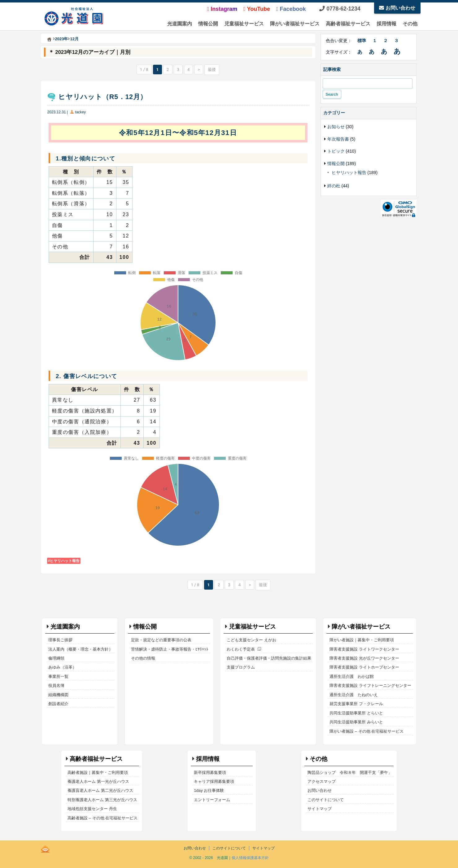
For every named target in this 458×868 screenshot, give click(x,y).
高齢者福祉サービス (348, 24)
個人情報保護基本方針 (250, 858)
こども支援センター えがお (251, 640)
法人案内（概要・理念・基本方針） (81, 649)
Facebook (291, 9)
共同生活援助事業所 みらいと (356, 722)
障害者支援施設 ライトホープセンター (364, 667)
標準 (362, 41)
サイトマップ (320, 809)
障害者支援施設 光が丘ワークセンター (364, 658)
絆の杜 (334, 186)
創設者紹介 (58, 704)
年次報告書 (338, 139)
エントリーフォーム (212, 800)
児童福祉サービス (244, 24)
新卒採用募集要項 (210, 772)
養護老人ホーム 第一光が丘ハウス (98, 781)
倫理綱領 (56, 658)
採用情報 (386, 24)
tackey (80, 112)
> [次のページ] (199, 70)
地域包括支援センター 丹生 (92, 809)
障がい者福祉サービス (295, 24)
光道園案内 (180, 24)
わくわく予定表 (241, 649)
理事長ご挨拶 (60, 640)
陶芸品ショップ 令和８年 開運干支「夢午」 (350, 772)
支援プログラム (241, 667)
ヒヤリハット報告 (65, 561)
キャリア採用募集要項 (214, 781)
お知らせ (336, 127)
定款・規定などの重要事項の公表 (161, 640)
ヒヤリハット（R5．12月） (103, 97)
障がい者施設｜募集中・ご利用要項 (362, 640)
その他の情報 (143, 658)
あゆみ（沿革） (62, 667)
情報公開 (208, 24)
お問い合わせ (397, 8)
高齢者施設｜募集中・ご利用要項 (98, 772)
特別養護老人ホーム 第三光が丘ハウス (102, 800)
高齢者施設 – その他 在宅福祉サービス (103, 818)
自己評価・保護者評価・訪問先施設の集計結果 (269, 658)
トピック (336, 151)
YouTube (257, 9)
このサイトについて (326, 800)
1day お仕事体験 (209, 790)
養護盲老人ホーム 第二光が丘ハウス (100, 790)
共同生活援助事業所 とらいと (356, 713)
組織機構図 (58, 695)
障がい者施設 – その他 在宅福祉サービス (366, 731)
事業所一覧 (58, 676)
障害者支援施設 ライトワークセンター (364, 649)
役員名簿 (56, 685)
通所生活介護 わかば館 (352, 676)
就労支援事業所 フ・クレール (356, 704)
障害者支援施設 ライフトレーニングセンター (370, 685)
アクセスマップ (322, 781)
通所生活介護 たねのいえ (354, 695)
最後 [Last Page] (212, 70)
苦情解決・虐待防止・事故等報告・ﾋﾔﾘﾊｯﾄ (170, 649)
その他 (410, 24)
